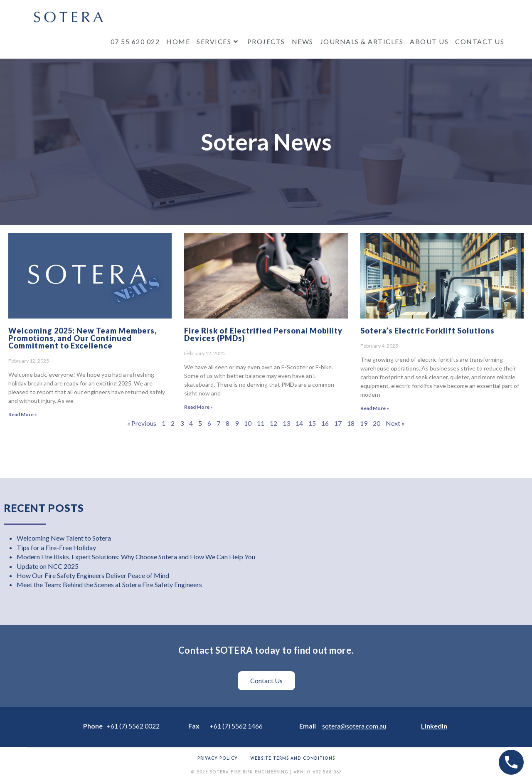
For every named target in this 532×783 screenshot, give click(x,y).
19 (364, 423)
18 (351, 423)
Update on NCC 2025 (48, 566)
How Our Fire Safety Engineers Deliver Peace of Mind (93, 575)
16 (325, 423)
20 (377, 423)
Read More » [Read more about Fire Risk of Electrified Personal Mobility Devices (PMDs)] (198, 407)
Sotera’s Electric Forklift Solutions (427, 331)
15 (312, 423)
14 (299, 423)
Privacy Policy (218, 759)
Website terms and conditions (293, 759)
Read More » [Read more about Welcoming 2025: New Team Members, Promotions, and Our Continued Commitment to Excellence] (23, 414)
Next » (395, 423)
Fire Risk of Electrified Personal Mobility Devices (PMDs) (263, 334)
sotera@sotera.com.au (354, 726)
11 (261, 423)
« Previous (142, 423)
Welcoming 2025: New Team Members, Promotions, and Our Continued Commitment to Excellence (83, 338)
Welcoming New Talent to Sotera (64, 538)
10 (248, 423)
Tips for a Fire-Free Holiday (56, 547)
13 (286, 423)
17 (338, 423)
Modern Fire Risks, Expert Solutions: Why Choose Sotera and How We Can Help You (136, 557)
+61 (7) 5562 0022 (133, 726)
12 (273, 423)
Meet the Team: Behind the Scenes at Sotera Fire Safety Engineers (109, 584)
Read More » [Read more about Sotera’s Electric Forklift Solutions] (375, 408)
